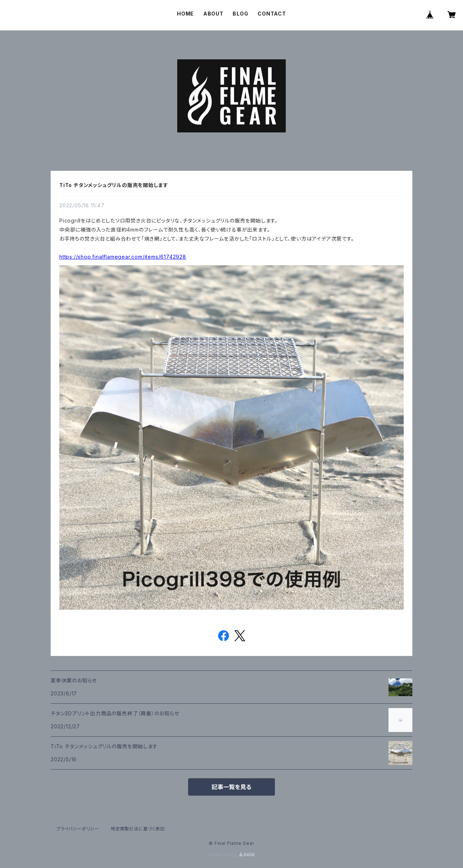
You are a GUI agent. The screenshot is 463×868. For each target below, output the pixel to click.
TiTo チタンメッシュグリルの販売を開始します (114, 185)
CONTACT (272, 14)
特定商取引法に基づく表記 (138, 829)
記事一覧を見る (231, 787)
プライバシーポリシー (78, 829)
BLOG (240, 14)
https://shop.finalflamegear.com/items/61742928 (123, 257)
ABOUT (213, 14)
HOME (185, 14)
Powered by (231, 855)
